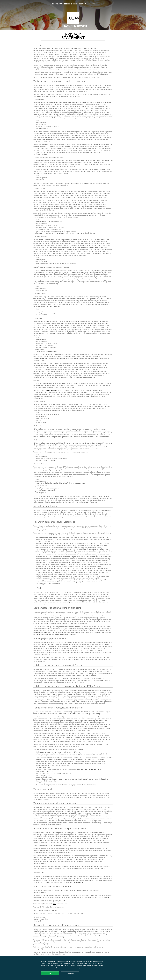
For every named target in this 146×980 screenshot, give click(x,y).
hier (64, 901)
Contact (83, 4)
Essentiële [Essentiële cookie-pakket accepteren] (70, 973)
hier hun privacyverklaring (90, 769)
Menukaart (57, 4)
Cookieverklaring (50, 390)
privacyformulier (42, 632)
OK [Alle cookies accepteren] (50, 973)
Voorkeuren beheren (75, 967)
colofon (92, 4)
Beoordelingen (70, 4)
